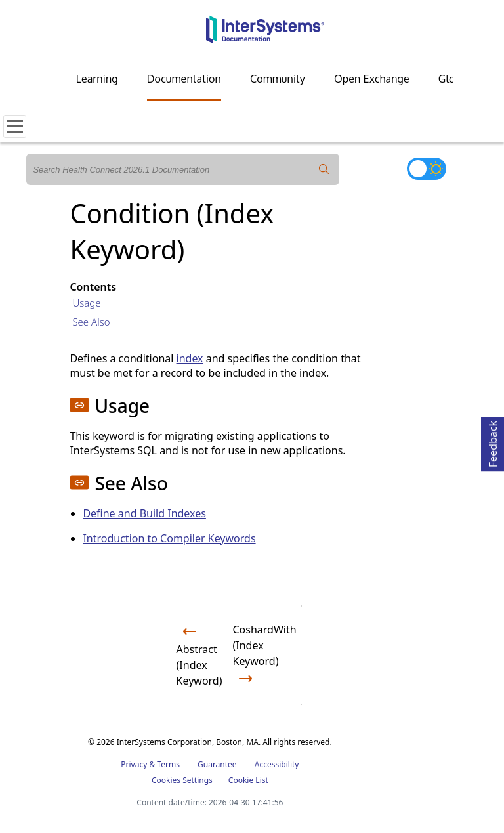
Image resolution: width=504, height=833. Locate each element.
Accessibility (277, 764)
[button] (79, 405)
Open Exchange (372, 79)
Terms (168, 764)
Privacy (134, 764)
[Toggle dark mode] (427, 169)
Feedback (493, 442)
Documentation (184, 79)
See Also (91, 322)
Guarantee (217, 764)
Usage (86, 303)
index (190, 358)
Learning (97, 79)
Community (278, 79)
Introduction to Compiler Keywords (169, 538)
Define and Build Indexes (144, 513)
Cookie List (248, 780)
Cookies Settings (182, 780)
